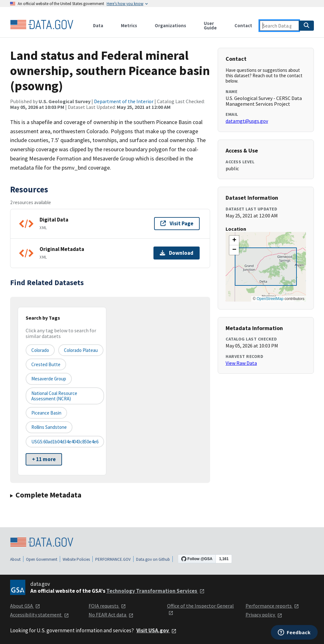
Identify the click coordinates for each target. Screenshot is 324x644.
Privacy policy (264, 615)
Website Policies (76, 559)
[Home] (42, 25)
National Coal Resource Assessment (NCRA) (54, 396)
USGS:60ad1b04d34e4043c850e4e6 (65, 442)
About (15, 559)
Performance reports (272, 606)
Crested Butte (46, 364)
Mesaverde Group (49, 379)
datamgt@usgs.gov (247, 121)
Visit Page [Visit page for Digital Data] (177, 223)
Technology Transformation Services (156, 591)
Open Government (42, 559)
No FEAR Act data (111, 615)
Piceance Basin (46, 413)
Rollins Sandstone (49, 427)
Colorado (40, 350)
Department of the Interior (124, 101)
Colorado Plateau (81, 350)
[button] (234, 241)
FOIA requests (107, 606)
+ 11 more (44, 459)
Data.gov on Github (153, 559)
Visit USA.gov (156, 630)
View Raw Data (241, 363)
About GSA (25, 606)
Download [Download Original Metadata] (177, 253)
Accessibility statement (40, 615)
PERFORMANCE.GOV (113, 559)
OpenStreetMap (270, 299)
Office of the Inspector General (200, 609)
